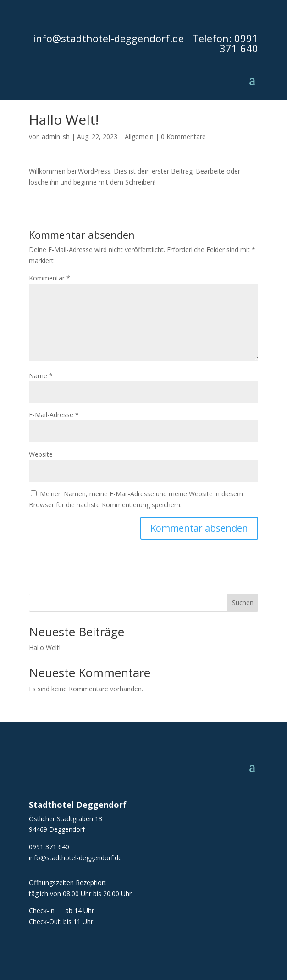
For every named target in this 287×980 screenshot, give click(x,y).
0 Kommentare (183, 137)
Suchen (243, 602)
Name (41, 376)
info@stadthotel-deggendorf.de (108, 38)
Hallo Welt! (45, 647)
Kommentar (50, 278)
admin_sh (56, 137)
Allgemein (139, 137)
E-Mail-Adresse (54, 415)
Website (41, 454)
